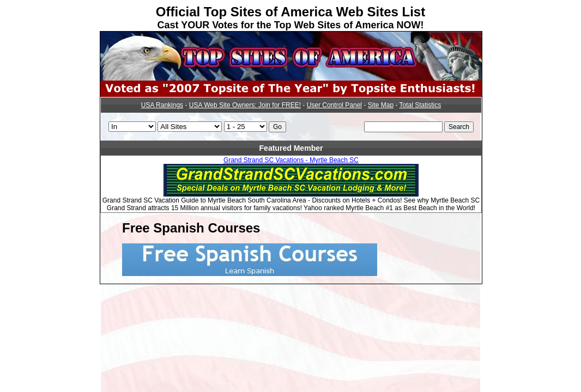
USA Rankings (162, 105)
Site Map (381, 105)
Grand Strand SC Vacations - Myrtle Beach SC (291, 160)
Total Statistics (420, 105)
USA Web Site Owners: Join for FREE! (245, 105)
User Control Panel (334, 105)
